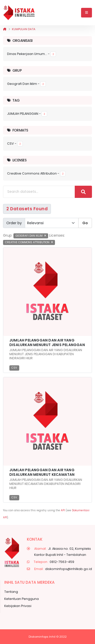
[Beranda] (5, 29)
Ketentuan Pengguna (22, 599)
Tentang (11, 592)
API (63, 510)
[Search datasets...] (39, 192)
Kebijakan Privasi (18, 606)
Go (85, 223)
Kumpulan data (24, 29)
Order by (14, 223)
